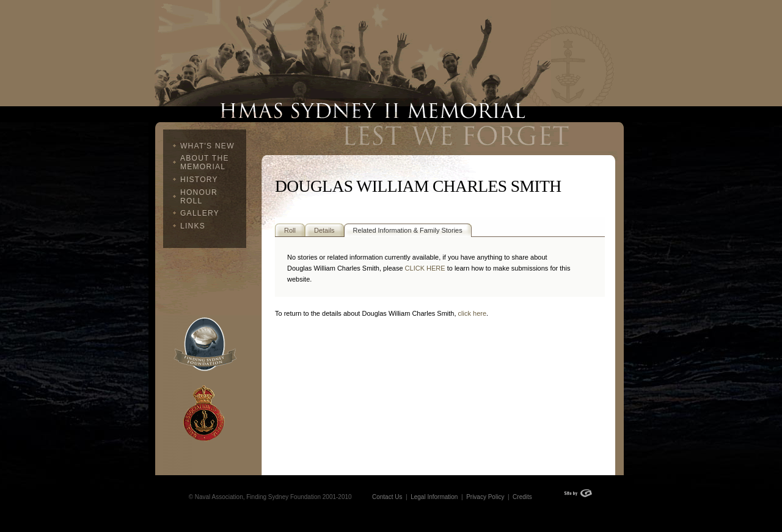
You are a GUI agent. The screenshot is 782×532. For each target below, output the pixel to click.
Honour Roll (199, 197)
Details (324, 230)
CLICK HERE (425, 268)
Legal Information (433, 497)
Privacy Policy (485, 497)
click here (472, 313)
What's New (207, 146)
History (199, 180)
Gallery (200, 213)
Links (193, 226)
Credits (522, 497)
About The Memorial (205, 162)
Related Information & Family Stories (408, 230)
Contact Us (387, 497)
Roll (290, 230)
